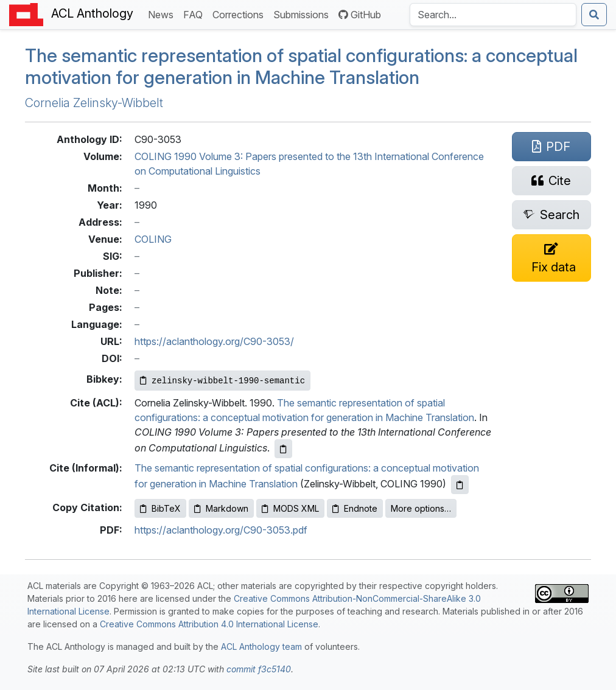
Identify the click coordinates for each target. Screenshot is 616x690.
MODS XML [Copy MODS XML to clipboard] (290, 508)
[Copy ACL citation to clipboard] (283, 449)
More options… (421, 508)
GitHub (360, 15)
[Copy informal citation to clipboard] (460, 485)
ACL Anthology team (261, 646)
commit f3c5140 (259, 669)
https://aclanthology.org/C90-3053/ (214, 341)
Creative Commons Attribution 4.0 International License (209, 624)
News (163, 14)
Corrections (240, 14)
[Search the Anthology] (493, 15)
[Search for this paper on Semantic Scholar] (551, 215)
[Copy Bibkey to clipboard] (222, 381)
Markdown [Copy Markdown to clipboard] (221, 508)
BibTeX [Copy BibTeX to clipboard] (160, 508)
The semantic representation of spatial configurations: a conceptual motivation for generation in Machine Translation (301, 66)
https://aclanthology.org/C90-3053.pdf (221, 530)
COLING (153, 239)
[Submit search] (594, 15)
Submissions (303, 14)
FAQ (195, 14)
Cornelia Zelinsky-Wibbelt (94, 103)
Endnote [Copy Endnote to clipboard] (355, 508)
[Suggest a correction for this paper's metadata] (551, 258)
